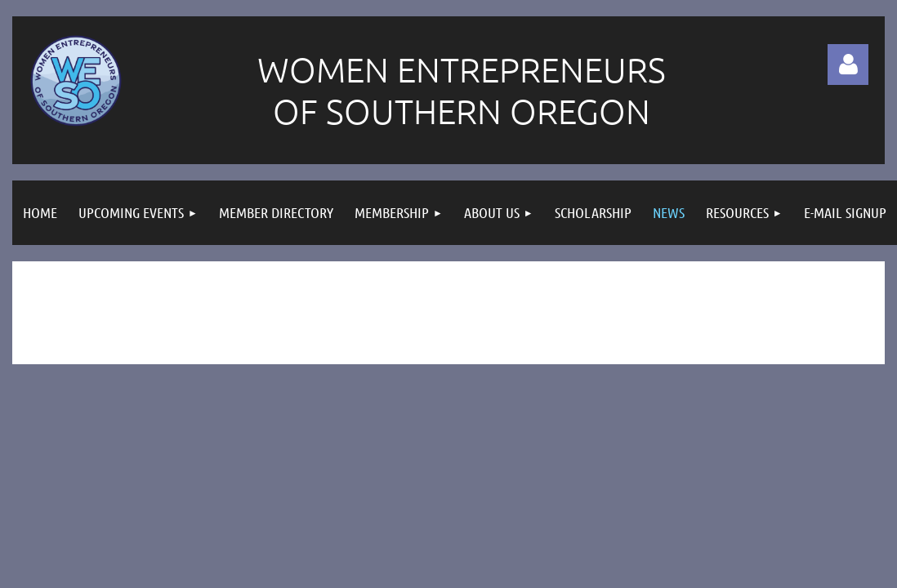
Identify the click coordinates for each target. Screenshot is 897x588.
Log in (848, 65)
